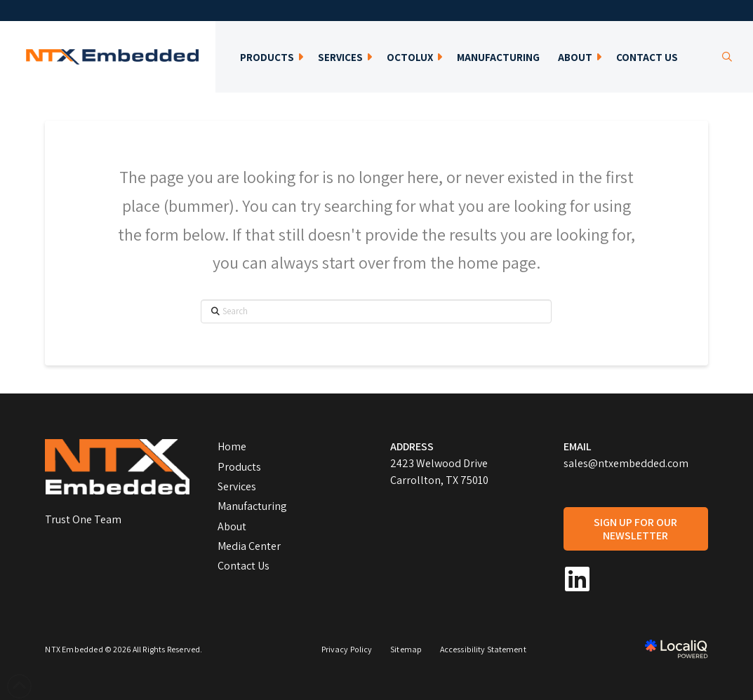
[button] (727, 57)
